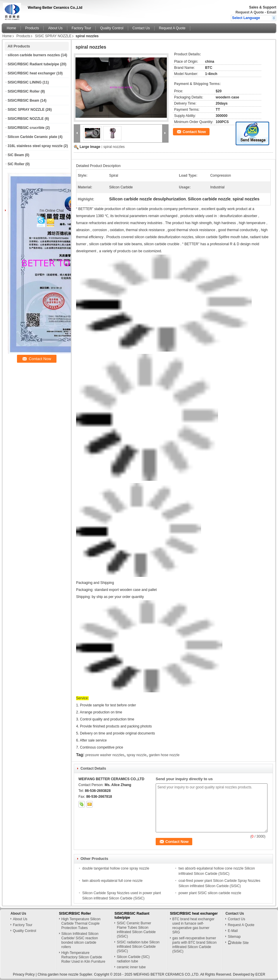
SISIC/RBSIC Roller (24, 91)
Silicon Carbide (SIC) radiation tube (133, 959)
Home (11, 28)
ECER (260, 974)
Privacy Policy (24, 974)
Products (32, 28)
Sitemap (234, 937)
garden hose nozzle (164, 755)
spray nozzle (137, 755)
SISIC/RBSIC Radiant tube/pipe (33, 64)
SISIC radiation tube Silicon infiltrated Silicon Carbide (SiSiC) (138, 947)
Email (272, 12)
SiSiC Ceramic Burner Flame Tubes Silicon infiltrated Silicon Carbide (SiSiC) (136, 930)
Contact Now (194, 132)
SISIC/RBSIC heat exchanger (31, 73)
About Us (55, 28)
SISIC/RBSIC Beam (23, 100)
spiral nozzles (114, 147)
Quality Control (112, 28)
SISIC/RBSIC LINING (25, 82)
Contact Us (141, 28)
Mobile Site (238, 943)
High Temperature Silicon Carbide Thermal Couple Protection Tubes (81, 923)
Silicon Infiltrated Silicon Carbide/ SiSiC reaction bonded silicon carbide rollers (80, 940)
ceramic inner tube (131, 967)
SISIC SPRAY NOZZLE (53, 36)
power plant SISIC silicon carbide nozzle (210, 893)
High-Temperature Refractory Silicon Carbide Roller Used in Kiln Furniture (83, 957)
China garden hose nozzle (58, 974)
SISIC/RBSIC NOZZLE (26, 119)
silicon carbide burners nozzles (34, 55)
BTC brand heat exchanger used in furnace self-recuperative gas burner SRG (193, 926)
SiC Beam (16, 155)
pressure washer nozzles (105, 755)
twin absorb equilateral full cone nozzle (112, 881)
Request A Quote (250, 12)
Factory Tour (81, 28)
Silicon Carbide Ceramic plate (32, 137)
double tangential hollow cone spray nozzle (116, 868)
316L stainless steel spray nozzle (35, 146)
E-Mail (233, 931)
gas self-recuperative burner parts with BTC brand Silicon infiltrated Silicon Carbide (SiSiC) (194, 945)
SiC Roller (16, 164)
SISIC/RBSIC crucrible (26, 128)
